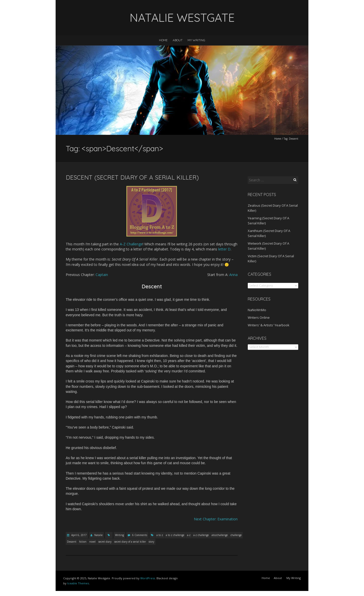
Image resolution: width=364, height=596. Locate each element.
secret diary (105, 542)
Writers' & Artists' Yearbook (269, 325)
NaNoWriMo (257, 310)
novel (92, 542)
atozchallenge (220, 535)
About (178, 40)
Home (163, 40)
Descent (72, 542)
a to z (160, 535)
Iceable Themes (78, 583)
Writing (119, 535)
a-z (189, 535)
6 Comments (140, 535)
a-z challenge (201, 535)
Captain (102, 275)
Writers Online (259, 317)
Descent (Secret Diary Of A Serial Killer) (132, 177)
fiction (83, 542)
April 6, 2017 (79, 535)
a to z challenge (175, 535)
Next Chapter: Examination (216, 519)
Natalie (98, 535)
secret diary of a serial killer (130, 542)
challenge (236, 535)
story (151, 542)
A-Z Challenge (131, 244)
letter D (224, 249)
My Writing (196, 40)
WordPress (148, 578)
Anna (233, 275)
